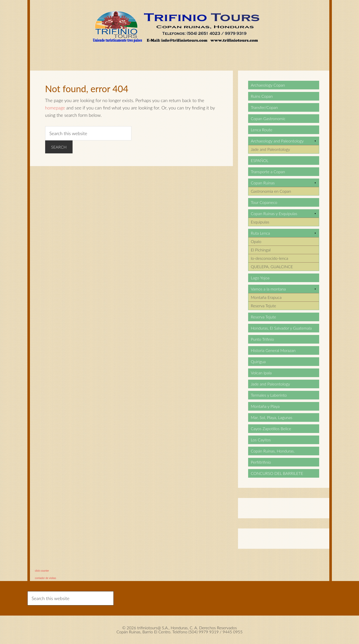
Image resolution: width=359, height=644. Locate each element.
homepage (55, 108)
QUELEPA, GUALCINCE (272, 267)
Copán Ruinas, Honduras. (273, 451)
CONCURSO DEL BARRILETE (277, 473)
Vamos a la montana (268, 289)
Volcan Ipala (261, 373)
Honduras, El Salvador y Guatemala (281, 328)
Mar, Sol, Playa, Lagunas (272, 417)
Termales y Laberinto (269, 395)
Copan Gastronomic (268, 118)
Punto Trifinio (262, 339)
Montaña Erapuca (266, 297)
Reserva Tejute (264, 306)
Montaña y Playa (265, 406)
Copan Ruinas (263, 183)
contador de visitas (46, 578)
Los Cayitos (261, 440)
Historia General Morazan (273, 350)
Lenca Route (262, 130)
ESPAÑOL (260, 160)
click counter (42, 571)
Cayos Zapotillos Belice (271, 429)
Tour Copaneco (264, 202)
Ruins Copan (262, 96)
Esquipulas (260, 222)
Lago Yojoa (260, 278)
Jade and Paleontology (270, 149)
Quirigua (258, 361)
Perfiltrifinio (261, 462)
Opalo (256, 241)
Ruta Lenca (260, 233)
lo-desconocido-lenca (270, 258)
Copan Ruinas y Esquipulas (274, 213)
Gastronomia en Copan (271, 191)
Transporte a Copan (268, 172)
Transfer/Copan (264, 107)
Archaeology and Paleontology (277, 141)
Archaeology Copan (268, 85)
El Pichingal (261, 250)
